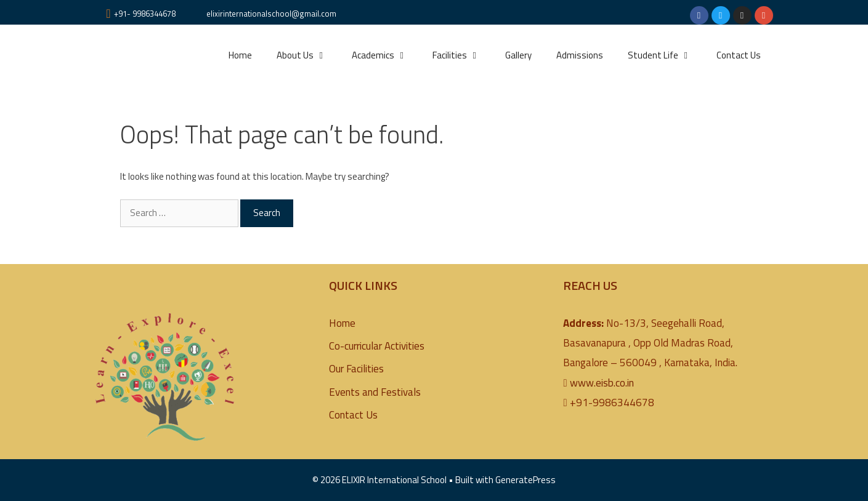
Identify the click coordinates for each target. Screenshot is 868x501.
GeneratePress (525, 480)
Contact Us (739, 55)
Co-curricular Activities (377, 346)
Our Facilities (356, 369)
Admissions (580, 55)
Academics (386, 55)
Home (240, 55)
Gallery (518, 55)
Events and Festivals (375, 392)
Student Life (666, 55)
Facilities (463, 55)
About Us (308, 55)
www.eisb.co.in (602, 383)
